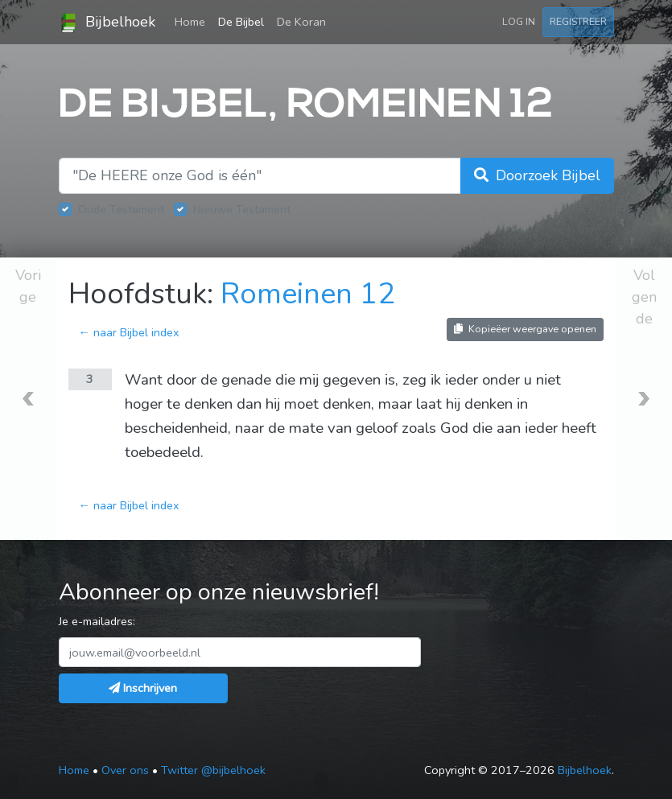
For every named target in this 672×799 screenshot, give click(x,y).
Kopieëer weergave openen (525, 329)
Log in (519, 21)
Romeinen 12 (308, 294)
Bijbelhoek (107, 23)
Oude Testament (121, 209)
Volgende (644, 297)
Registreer (578, 21)
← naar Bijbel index (129, 332)
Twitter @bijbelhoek (213, 770)
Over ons (125, 770)
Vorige (28, 286)
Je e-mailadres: (97, 621)
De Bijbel (241, 22)
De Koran (301, 22)
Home (193, 21)
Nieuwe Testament (242, 209)
